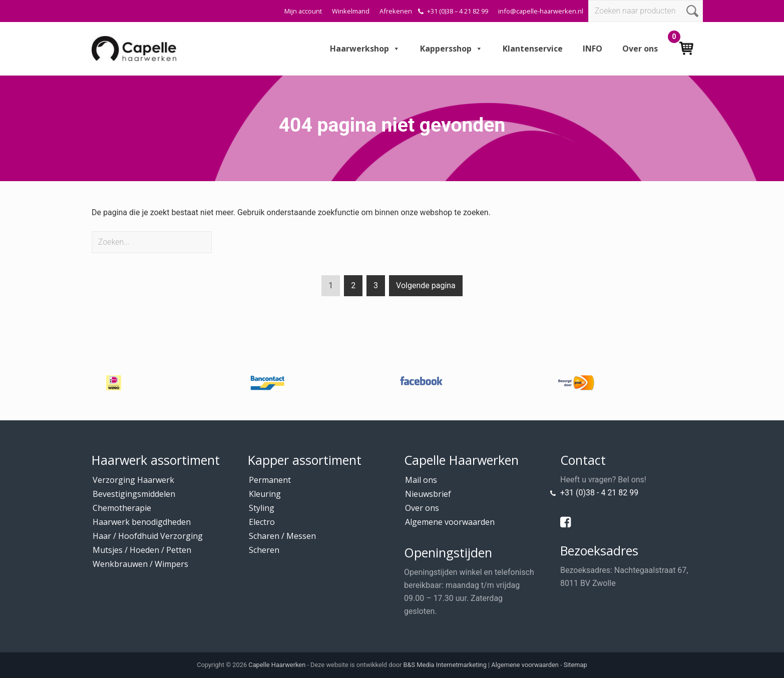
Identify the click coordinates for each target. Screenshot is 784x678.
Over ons (640, 49)
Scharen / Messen (282, 536)
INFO (593, 49)
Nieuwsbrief (428, 494)
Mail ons (421, 480)
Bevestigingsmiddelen (134, 494)
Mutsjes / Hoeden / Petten (142, 550)
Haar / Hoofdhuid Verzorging (148, 536)
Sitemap (575, 665)
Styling (262, 508)
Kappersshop (451, 49)
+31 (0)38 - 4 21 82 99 (599, 493)
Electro (262, 522)
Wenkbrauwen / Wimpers (140, 564)
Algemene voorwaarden (450, 522)
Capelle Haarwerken (277, 665)
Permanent (270, 480)
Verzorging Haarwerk (133, 480)
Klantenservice (533, 49)
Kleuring (265, 494)
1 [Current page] (331, 287)
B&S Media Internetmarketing (445, 665)
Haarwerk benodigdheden (142, 522)
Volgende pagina (426, 285)
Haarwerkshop (365, 49)
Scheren (264, 550)
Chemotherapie (122, 508)
